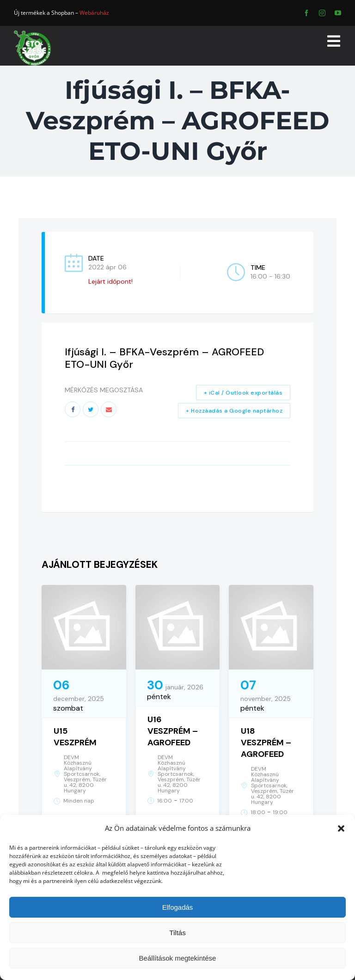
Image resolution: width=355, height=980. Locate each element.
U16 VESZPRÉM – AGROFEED (173, 731)
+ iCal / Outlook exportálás (243, 393)
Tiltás (177, 933)
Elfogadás (178, 907)
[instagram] (322, 13)
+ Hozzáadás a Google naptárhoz (234, 411)
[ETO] (32, 33)
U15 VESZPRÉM (75, 737)
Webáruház (94, 13)
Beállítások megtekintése (178, 958)
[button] (341, 828)
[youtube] (338, 13)
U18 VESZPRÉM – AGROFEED (266, 743)
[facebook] (306, 13)
